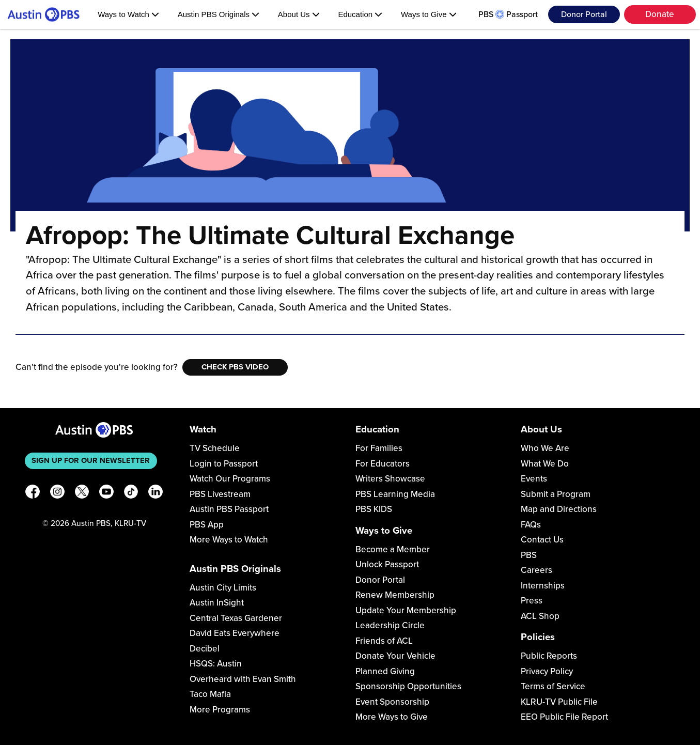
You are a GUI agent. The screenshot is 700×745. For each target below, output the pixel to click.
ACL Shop (540, 616)
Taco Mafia (210, 694)
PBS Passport (508, 14)
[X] (82, 494)
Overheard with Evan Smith (243, 679)
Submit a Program (556, 494)
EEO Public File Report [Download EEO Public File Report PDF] (564, 717)
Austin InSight (217, 603)
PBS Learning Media (395, 494)
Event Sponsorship (392, 702)
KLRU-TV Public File (559, 702)
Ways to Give (429, 14)
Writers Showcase (390, 479)
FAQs (531, 525)
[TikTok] (131, 494)
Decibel (205, 649)
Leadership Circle (390, 625)
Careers (536, 570)
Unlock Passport (387, 564)
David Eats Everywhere (235, 633)
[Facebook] (33, 494)
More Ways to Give (392, 717)
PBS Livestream (220, 494)
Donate (660, 14)
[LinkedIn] (155, 494)
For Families (379, 448)
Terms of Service (553, 686)
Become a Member (393, 549)
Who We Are (545, 448)
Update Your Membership (406, 610)
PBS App (207, 525)
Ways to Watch (128, 14)
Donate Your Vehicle (395, 656)
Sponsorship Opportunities (408, 686)
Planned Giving (385, 671)
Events (534, 479)
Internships (543, 586)
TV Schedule (215, 448)
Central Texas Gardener (236, 618)
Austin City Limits (223, 588)
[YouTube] (106, 494)
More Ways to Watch (229, 540)
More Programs (220, 710)
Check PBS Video (235, 367)
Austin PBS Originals (219, 14)
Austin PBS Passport (229, 509)
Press (532, 601)
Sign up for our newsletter (91, 460)
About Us (299, 14)
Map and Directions (559, 509)
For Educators (383, 464)
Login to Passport (224, 464)
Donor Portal (584, 14)
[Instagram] (57, 494)
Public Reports (549, 656)
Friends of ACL (384, 641)
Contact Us (542, 540)
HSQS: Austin (216, 664)
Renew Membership (395, 595)
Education (360, 14)
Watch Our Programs (230, 479)
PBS (529, 555)
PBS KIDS (374, 509)
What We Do (545, 464)
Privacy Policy (547, 671)
